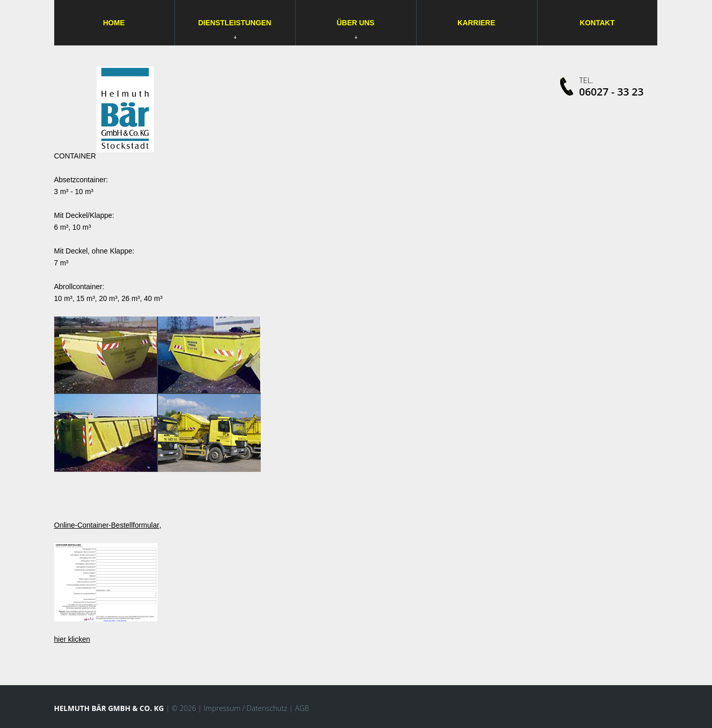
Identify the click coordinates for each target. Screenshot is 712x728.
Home (114, 23)
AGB (302, 708)
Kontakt (597, 23)
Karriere (476, 23)
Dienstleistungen (235, 23)
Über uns (355, 29)
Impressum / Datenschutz (245, 708)
